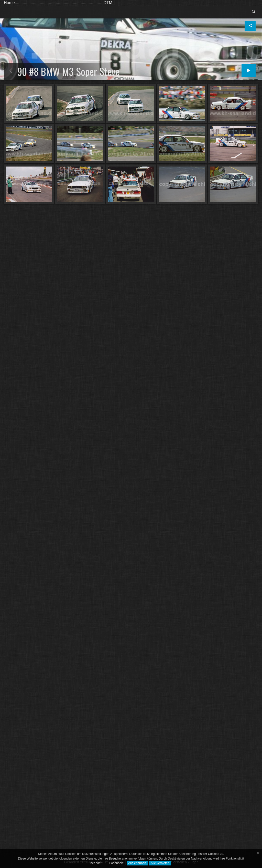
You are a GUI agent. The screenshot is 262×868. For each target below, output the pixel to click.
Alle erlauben (137, 863)
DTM (108, 3)
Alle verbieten (160, 863)
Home (9, 3)
